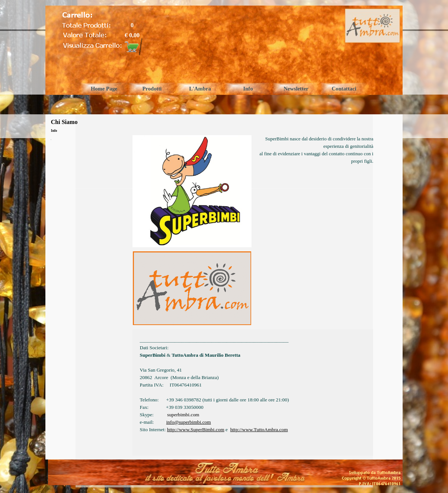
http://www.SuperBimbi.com (196, 430)
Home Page (104, 89)
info (189, 422)
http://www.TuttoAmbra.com (259, 430)
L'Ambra (200, 89)
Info (248, 89)
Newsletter (296, 89)
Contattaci (344, 89)
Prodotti (152, 89)
